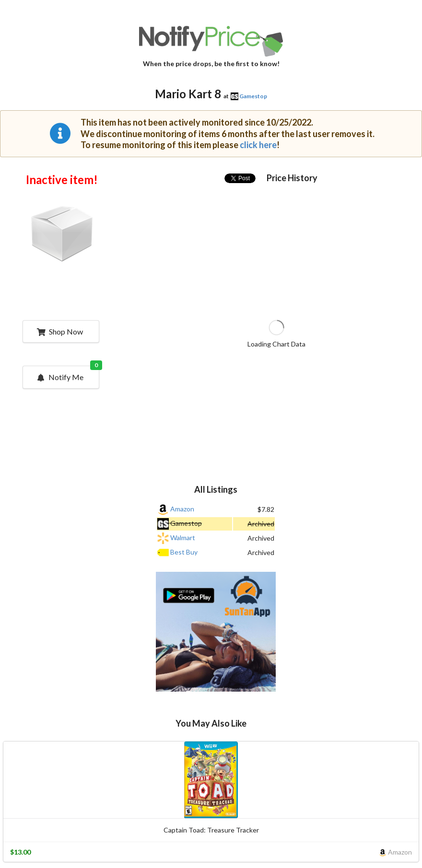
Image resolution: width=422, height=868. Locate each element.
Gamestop (253, 96)
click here (258, 145)
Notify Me (67, 374)
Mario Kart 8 (188, 94)
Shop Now (60, 331)
